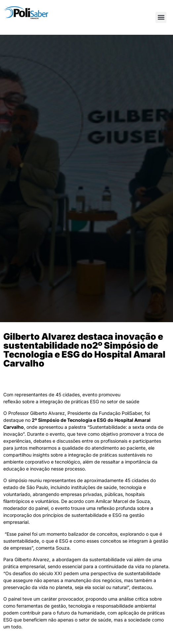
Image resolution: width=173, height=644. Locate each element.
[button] (161, 17)
